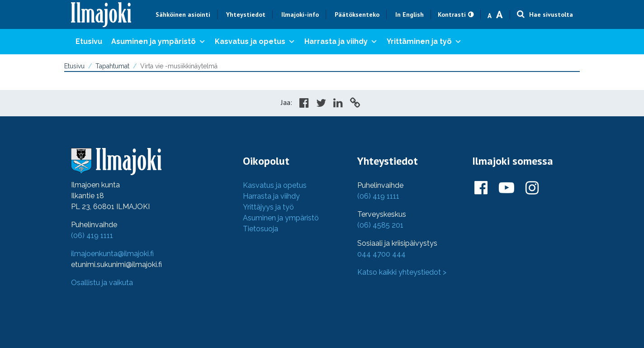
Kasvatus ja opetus (255, 42)
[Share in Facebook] (304, 104)
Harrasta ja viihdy (341, 42)
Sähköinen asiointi (183, 14)
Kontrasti (452, 14)
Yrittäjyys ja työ (268, 207)
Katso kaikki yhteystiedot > (402, 272)
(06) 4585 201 (380, 225)
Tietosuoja (260, 229)
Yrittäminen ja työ (424, 42)
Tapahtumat (112, 66)
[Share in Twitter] (321, 104)
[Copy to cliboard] (355, 104)
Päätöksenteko (357, 14)
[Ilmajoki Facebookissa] (481, 188)
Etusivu (89, 41)
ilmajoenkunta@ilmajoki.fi (112, 254)
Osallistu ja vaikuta (102, 283)
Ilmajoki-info (300, 14)
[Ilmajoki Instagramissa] (532, 188)
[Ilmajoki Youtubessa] (507, 188)
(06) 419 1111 (92, 236)
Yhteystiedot (246, 14)
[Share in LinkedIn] (338, 104)
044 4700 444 (381, 254)
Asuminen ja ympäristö (159, 42)
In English (410, 14)
